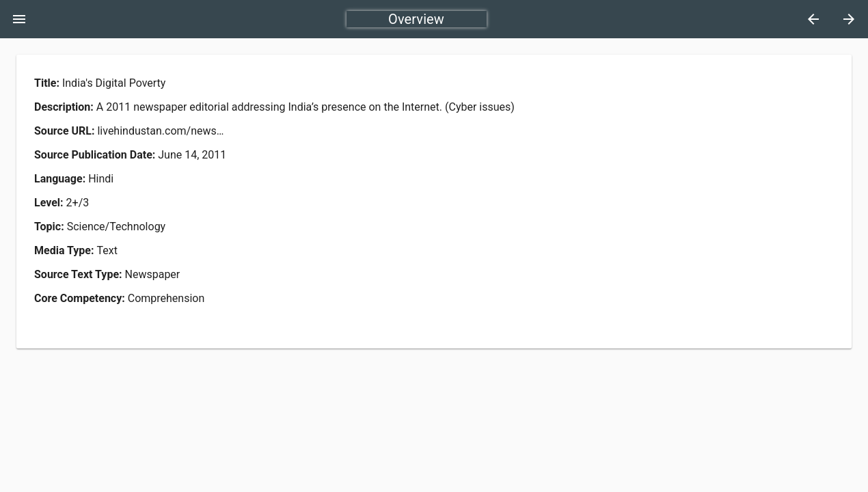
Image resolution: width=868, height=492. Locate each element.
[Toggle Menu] (19, 19)
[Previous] (813, 19)
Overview (416, 19)
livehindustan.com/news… (160, 131)
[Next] (849, 19)
